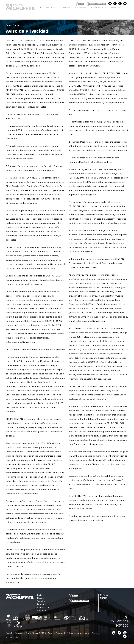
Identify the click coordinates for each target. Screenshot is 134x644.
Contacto (115, 9)
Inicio (40, 595)
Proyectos (81, 9)
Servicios (65, 9)
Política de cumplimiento (78, 633)
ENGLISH (104, 598)
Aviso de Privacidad (56, 633)
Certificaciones (98, 9)
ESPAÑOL (104, 595)
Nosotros (50, 9)
